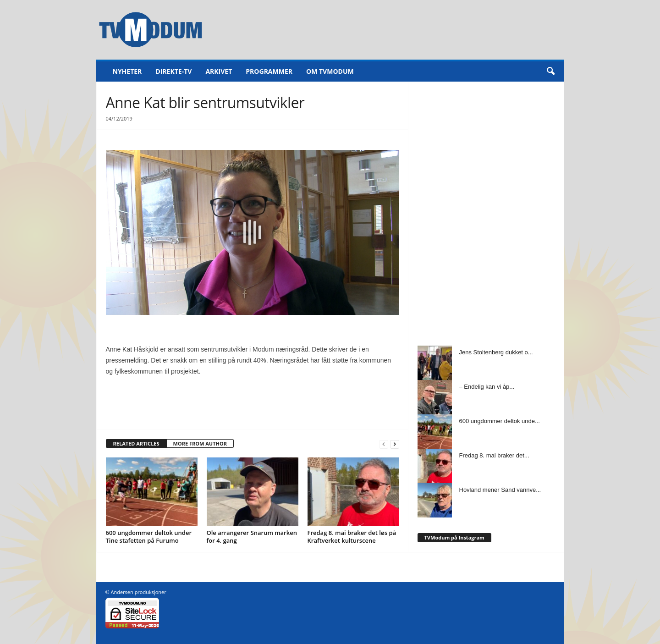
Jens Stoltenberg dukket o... (496, 352)
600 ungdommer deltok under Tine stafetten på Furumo (149, 537)
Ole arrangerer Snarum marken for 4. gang (252, 537)
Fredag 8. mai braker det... (494, 455)
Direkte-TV (173, 71)
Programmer (269, 71)
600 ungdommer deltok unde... (500, 421)
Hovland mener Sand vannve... (500, 490)
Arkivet (219, 71)
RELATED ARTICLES (136, 443)
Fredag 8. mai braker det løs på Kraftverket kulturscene (352, 537)
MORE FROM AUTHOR (200, 443)
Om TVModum (330, 71)
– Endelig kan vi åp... (487, 387)
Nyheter (127, 71)
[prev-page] (384, 444)
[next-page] (395, 444)
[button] (550, 72)
